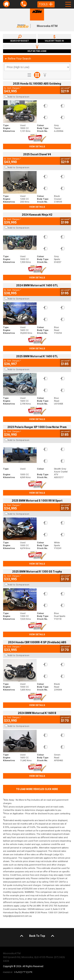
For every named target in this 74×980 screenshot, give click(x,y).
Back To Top (37, 936)
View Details (37, 146)
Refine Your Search (18, 59)
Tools (46, 4)
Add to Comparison (19, 97)
